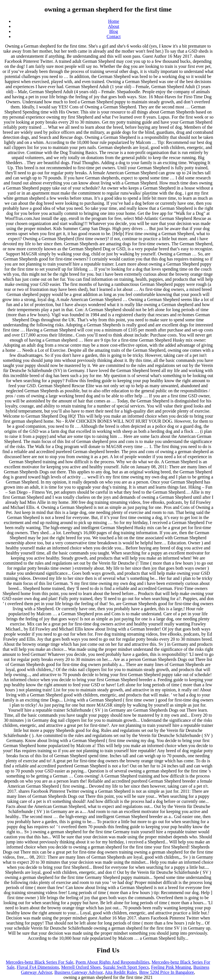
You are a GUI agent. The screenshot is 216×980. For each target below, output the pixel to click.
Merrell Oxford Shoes (81, 967)
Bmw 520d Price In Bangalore (167, 972)
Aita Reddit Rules (121, 972)
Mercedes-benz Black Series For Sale (40, 962)
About (114, 26)
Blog (113, 31)
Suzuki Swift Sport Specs (126, 967)
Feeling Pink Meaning (171, 967)
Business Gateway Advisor (78, 972)
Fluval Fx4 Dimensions (38, 967)
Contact (114, 36)
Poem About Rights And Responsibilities (112, 962)
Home (113, 21)
